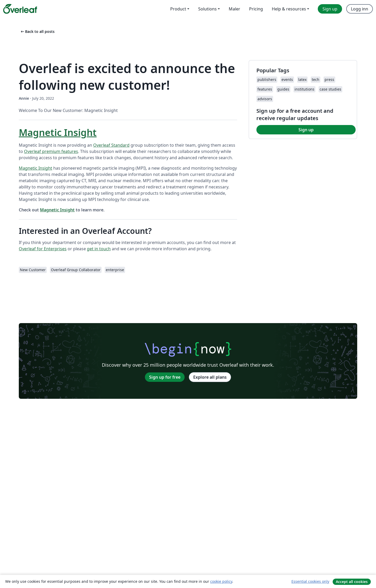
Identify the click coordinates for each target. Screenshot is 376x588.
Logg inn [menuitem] (360, 9)
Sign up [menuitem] (330, 9)
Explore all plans (210, 377)
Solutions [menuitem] (207, 9)
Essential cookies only (310, 581)
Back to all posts (37, 31)
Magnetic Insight (58, 132)
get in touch (99, 249)
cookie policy (221, 581)
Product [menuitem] (178, 9)
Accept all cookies (352, 582)
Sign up (306, 130)
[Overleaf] (20, 9)
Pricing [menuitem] (256, 9)
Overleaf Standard (111, 145)
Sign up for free (165, 377)
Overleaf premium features (51, 151)
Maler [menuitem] (234, 9)
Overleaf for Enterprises (43, 249)
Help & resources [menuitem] (289, 9)
